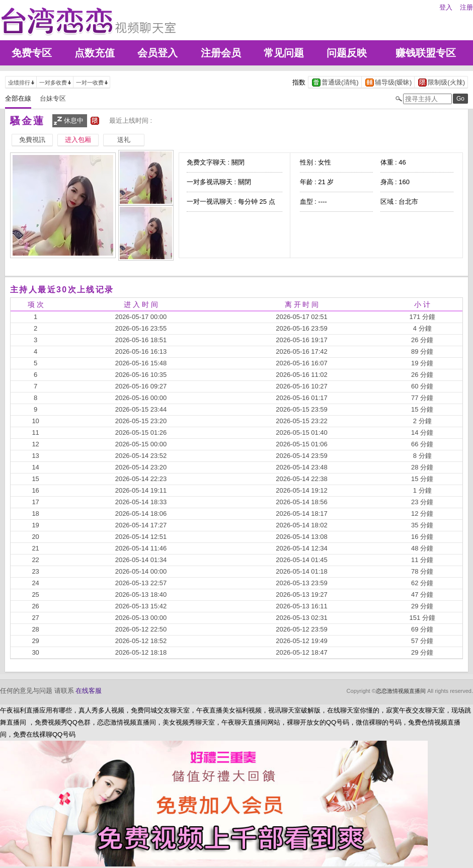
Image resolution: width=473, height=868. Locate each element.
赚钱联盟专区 (426, 53)
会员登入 (157, 53)
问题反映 (347, 53)
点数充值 (95, 53)
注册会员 (221, 53)
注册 (466, 7)
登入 (446, 7)
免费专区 (32, 53)
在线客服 (89, 691)
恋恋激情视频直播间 (401, 691)
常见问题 (284, 53)
